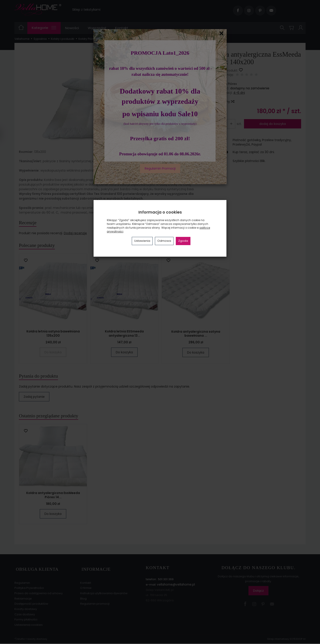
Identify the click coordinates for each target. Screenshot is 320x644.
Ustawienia (142, 241)
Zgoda (183, 241)
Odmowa (164, 241)
